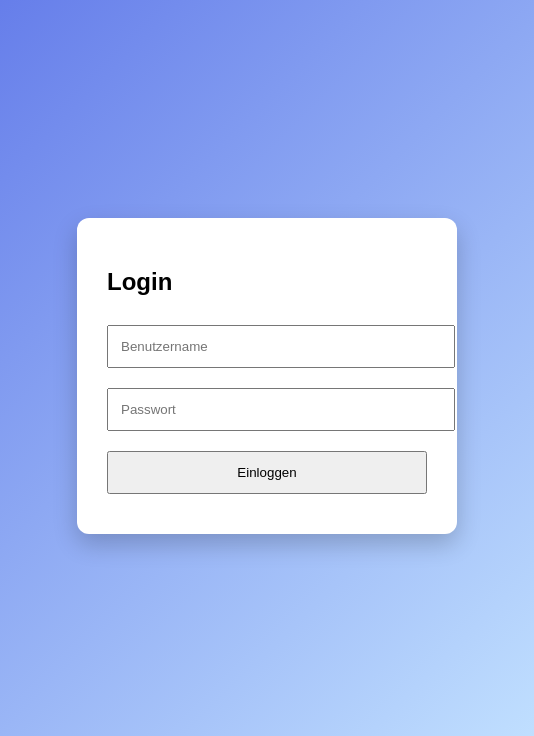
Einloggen (266, 472)
